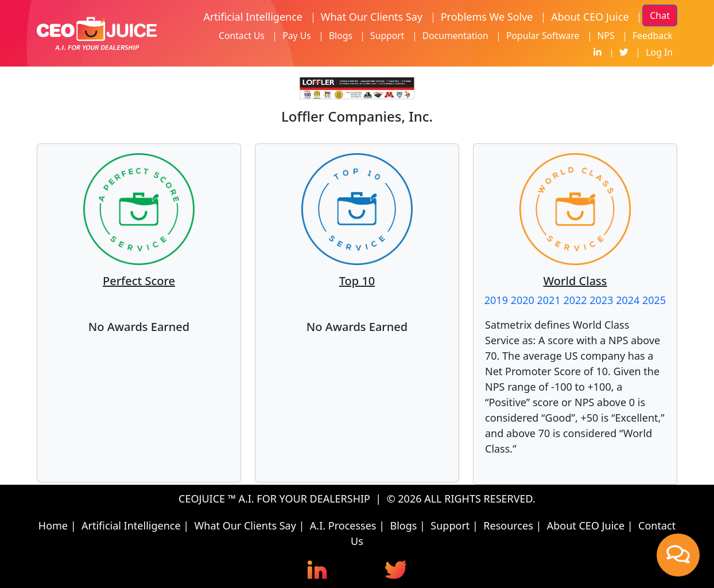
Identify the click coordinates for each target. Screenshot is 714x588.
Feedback (653, 36)
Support (387, 36)
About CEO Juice (590, 17)
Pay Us (297, 36)
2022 (575, 300)
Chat (660, 15)
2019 (496, 300)
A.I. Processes (343, 525)
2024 (628, 300)
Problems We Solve (487, 17)
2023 (601, 300)
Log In (659, 52)
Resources (508, 525)
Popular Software (543, 36)
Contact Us (242, 36)
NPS (606, 36)
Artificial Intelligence (253, 17)
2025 (654, 300)
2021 (549, 300)
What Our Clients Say (372, 17)
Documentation (455, 36)
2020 (523, 300)
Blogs (341, 36)
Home (53, 525)
